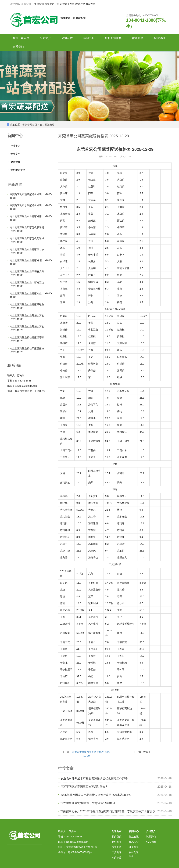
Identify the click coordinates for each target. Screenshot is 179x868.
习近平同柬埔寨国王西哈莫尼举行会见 (84, 787)
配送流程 (159, 38)
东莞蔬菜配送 (67, 4)
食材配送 (91, 4)
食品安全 (15, 154)
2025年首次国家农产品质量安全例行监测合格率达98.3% (96, 795)
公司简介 (45, 38)
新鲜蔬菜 (117, 837)
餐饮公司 (39, 4)
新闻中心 (89, 38)
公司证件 (67, 38)
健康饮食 (15, 162)
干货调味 (117, 852)
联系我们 (18, 47)
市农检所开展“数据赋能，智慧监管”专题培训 (88, 803)
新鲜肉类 (117, 842)
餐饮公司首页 (21, 38)
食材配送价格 (113, 38)
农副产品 (80, 4)
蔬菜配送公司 (52, 4)
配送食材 (138, 38)
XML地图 (151, 842)
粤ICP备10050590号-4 (80, 852)
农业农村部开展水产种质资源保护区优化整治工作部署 (94, 778)
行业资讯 (15, 146)
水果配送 (117, 847)
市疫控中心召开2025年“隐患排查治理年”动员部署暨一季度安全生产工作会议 (108, 811)
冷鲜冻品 (117, 858)
